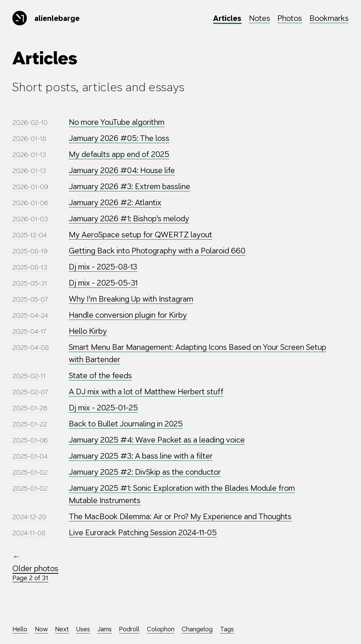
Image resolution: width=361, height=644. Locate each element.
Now (41, 629)
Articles (227, 18)
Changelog (197, 629)
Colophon (161, 629)
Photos (290, 18)
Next (62, 629)
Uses (83, 629)
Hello (20, 629)
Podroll (129, 629)
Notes (260, 18)
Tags (227, 629)
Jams (104, 629)
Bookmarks (329, 18)
